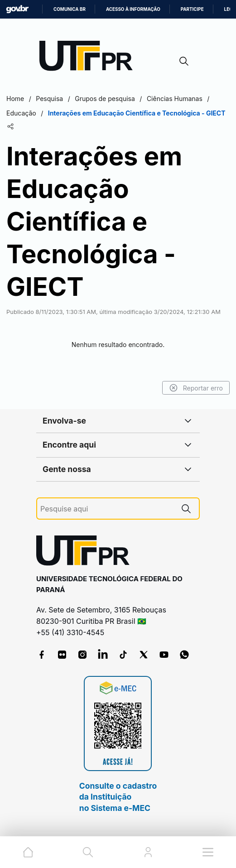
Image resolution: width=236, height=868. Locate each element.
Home (15, 99)
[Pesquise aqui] (107, 509)
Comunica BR (70, 9)
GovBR (17, 9)
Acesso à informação (133, 9)
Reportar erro (196, 388)
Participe (192, 9)
